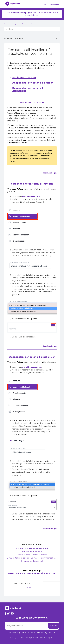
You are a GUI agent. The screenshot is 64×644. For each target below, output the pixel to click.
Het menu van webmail (32, 552)
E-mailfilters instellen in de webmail (32, 555)
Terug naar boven (53, 586)
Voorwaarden (24, 638)
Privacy (13, 638)
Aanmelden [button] (54, 4)
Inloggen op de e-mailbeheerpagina (32, 548)
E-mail (24, 24)
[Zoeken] (32, 29)
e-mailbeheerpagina (32, 197)
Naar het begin (50, 173)
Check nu (53, 626)
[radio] (18, 588)
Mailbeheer (33, 24)
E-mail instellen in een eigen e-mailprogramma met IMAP (32, 558)
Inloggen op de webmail (32, 561)
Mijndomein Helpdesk (12, 24)
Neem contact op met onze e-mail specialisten (32, 573)
